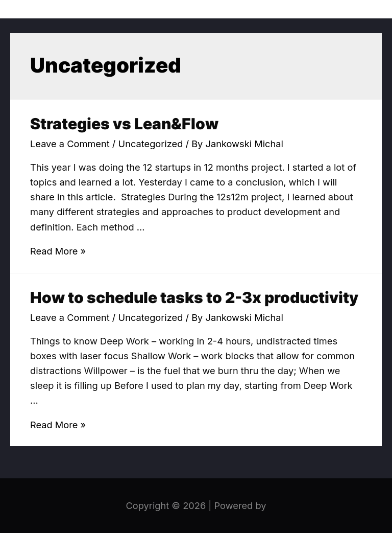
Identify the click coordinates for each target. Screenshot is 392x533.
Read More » (58, 251)
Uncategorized (151, 144)
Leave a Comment (70, 144)
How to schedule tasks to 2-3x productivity (194, 297)
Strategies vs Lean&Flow (124, 124)
